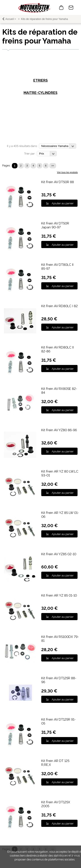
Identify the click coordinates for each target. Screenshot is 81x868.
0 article (61, 8)
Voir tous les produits (67, 172)
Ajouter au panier (63, 203)
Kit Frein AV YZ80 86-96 (59, 430)
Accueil (10, 19)
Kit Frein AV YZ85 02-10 (59, 554)
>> (53, 166)
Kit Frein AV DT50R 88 (58, 182)
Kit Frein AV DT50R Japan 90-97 (55, 225)
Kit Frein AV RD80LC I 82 (60, 306)
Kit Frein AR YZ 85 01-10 (59, 595)
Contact (71, 8)
